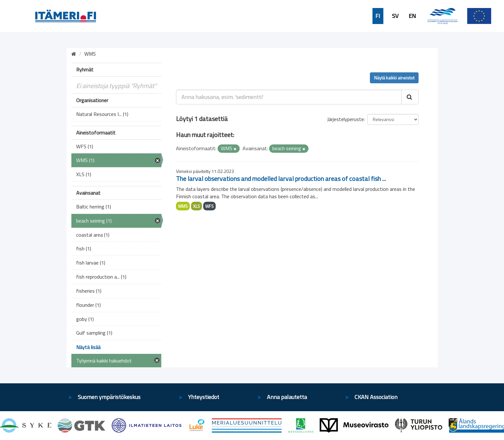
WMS (183, 206)
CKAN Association (376, 397)
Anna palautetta (287, 397)
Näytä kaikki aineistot (394, 78)
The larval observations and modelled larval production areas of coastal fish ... (281, 179)
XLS (196, 206)
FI (378, 16)
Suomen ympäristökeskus (109, 397)
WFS (209, 206)
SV (395, 16)
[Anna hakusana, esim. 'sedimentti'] (289, 97)
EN (412, 16)
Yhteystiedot (204, 397)
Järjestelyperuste (345, 119)
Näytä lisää (88, 347)
